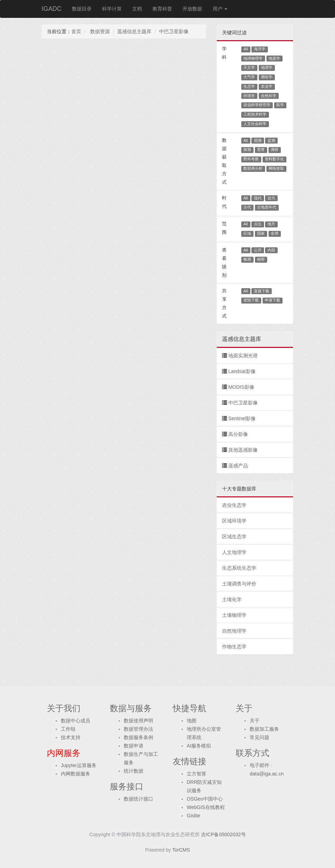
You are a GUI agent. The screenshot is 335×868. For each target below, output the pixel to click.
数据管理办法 (138, 729)
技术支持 (71, 737)
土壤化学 (232, 599)
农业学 (267, 86)
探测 (247, 149)
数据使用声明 (138, 721)
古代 (247, 207)
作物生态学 (234, 647)
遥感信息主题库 (134, 31)
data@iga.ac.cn (267, 774)
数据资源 (99, 31)
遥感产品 (238, 466)
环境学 (249, 96)
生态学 (249, 86)
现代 (258, 198)
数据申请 (134, 746)
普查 (261, 149)
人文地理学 (234, 552)
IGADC (52, 9)
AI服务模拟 (199, 746)
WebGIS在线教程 (206, 807)
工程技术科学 (255, 114)
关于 (255, 721)
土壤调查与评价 (239, 584)
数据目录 (82, 9)
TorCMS (181, 850)
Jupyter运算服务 (79, 765)
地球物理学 (253, 58)
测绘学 (267, 77)
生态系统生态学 (239, 568)
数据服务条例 (138, 737)
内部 (271, 250)
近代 (271, 198)
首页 (76, 31)
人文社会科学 (255, 124)
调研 (275, 149)
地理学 (267, 67)
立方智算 (197, 774)
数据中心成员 (76, 721)
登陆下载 (251, 300)
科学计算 (112, 9)
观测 (258, 140)
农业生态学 (234, 505)
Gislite (194, 816)
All (246, 49)
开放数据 (192, 9)
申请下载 (272, 300)
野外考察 (251, 159)
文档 (137, 9)
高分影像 (238, 434)
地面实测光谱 (243, 356)
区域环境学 (234, 521)
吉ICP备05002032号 (223, 834)
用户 (220, 9)
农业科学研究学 (257, 105)
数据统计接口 (138, 799)
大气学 (249, 77)
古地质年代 (267, 207)
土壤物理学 (234, 615)
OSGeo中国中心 (205, 799)
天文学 (249, 67)
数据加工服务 (264, 729)
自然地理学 (234, 631)
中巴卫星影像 (174, 31)
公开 (258, 250)
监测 (271, 140)
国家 (261, 233)
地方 (271, 224)
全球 (275, 233)
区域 (247, 233)
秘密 (261, 259)
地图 (192, 721)
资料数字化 (274, 159)
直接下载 (262, 291)
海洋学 (260, 49)
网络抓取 (276, 168)
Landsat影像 (242, 371)
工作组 (68, 729)
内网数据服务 (76, 774)
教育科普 (162, 9)
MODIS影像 (241, 387)
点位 (258, 224)
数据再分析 (253, 168)
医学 (280, 105)
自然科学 (269, 96)
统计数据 (134, 771)
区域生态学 (234, 537)
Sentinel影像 (242, 418)
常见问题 (259, 737)
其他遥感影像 (243, 450)
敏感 (247, 259)
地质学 (274, 58)
